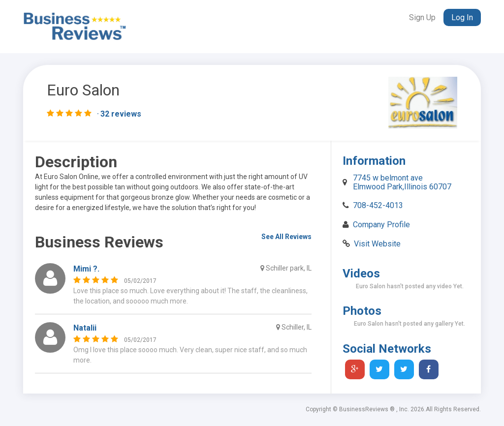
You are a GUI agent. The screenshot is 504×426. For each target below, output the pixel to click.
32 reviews (121, 114)
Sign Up (422, 17)
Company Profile (381, 225)
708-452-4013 (378, 205)
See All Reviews (286, 237)
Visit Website (377, 244)
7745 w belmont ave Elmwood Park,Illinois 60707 (402, 182)
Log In (462, 17)
